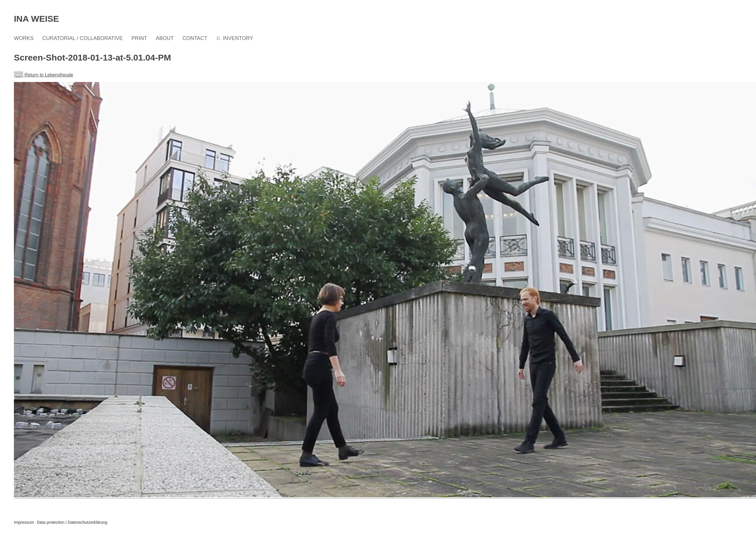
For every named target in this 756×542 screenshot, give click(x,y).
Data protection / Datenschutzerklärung (72, 522)
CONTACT (195, 38)
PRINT (139, 38)
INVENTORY (238, 38)
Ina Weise (37, 19)
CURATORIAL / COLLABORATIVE (82, 38)
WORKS (24, 38)
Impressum (24, 522)
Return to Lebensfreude (44, 75)
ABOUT (165, 38)
